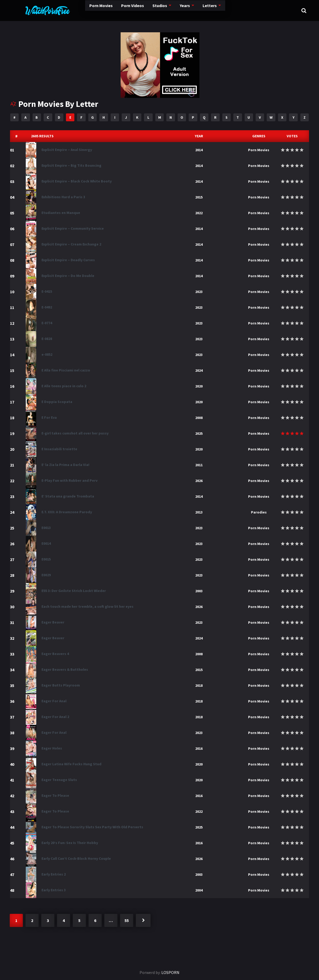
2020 (199, 386)
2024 (199, 370)
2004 (199, 890)
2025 (199, 433)
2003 (199, 591)
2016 (199, 748)
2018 (199, 685)
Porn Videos (110, 10)
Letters (189, 11)
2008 (199, 418)
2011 (199, 465)
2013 (199, 512)
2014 (199, 150)
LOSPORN (170, 972)
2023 (199, 292)
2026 (199, 481)
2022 (199, 213)
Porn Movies (77, 10)
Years (164, 10)
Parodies (259, 512)
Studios (138, 10)
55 (127, 920)
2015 (199, 197)
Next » (143, 920)
